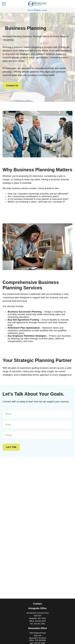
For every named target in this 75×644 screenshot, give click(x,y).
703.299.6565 (40, 640)
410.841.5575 (40, 621)
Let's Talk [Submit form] (11, 447)
